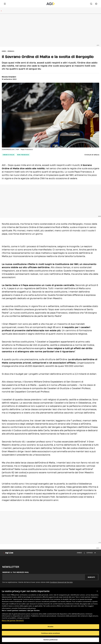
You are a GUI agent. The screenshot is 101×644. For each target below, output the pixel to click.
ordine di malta (9, 155)
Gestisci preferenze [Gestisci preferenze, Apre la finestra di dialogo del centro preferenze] (51, 640)
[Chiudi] (97, 591)
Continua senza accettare (50, 633)
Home (4, 51)
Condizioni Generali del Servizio (61, 582)
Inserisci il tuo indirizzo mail (16, 572)
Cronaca (11, 51)
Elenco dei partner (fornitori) (13, 621)
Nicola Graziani (9, 77)
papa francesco (23, 155)
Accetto (50, 627)
